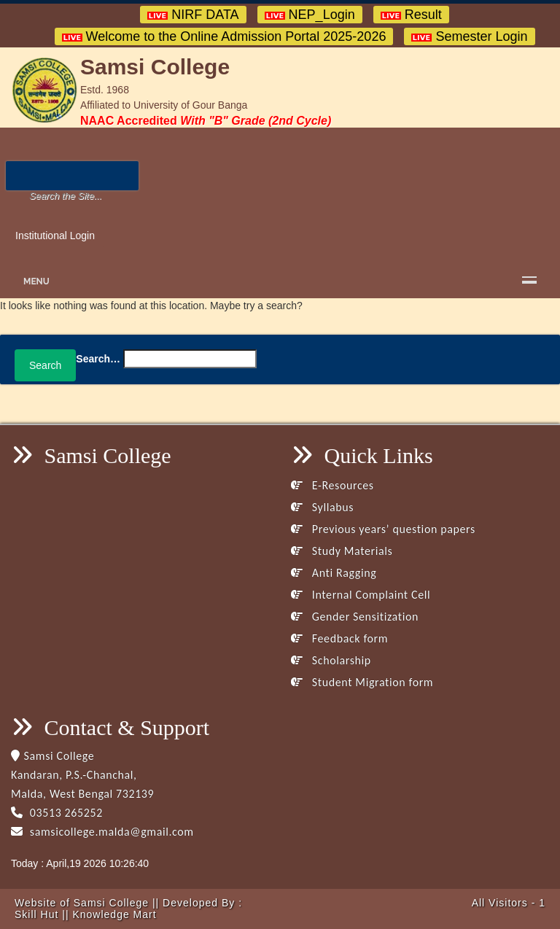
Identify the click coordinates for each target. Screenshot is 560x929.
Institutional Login (55, 236)
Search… (98, 359)
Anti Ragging (334, 573)
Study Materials (342, 551)
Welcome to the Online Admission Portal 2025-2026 (224, 36)
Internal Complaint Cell (361, 595)
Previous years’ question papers (383, 529)
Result (411, 15)
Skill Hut (36, 914)
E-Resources (332, 485)
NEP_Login (310, 15)
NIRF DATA (193, 15)
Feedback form (339, 638)
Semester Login (469, 36)
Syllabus (322, 507)
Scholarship (331, 660)
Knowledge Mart (114, 914)
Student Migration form (362, 682)
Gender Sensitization (355, 617)
